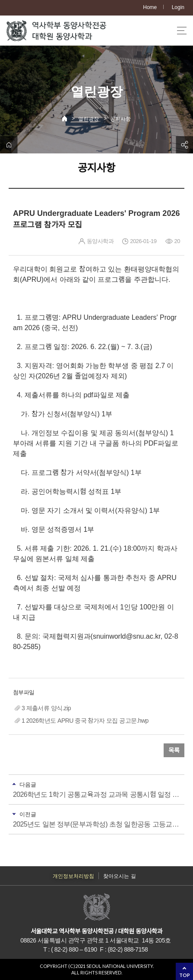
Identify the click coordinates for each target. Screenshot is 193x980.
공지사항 (120, 119)
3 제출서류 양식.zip (46, 708)
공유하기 (184, 145)
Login (178, 7)
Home (150, 7)
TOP (185, 975)
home (9, 145)
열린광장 (89, 119)
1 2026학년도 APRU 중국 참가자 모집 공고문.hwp (85, 721)
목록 (174, 750)
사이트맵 (182, 31)
